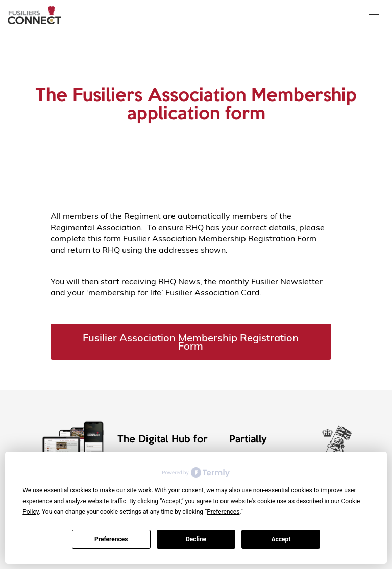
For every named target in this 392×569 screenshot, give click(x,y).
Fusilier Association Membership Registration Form (191, 342)
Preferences (111, 539)
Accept (281, 539)
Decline (196, 539)
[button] (374, 15)
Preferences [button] (223, 512)
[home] (34, 15)
